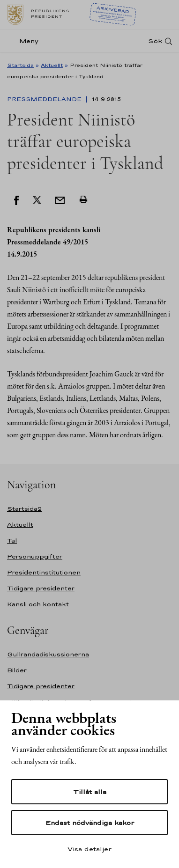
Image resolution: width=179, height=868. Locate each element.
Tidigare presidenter (41, 588)
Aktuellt (52, 65)
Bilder (17, 670)
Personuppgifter (35, 556)
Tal (12, 541)
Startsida (20, 65)
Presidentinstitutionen (44, 572)
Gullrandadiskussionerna (48, 654)
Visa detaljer (89, 849)
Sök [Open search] (155, 41)
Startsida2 (24, 509)
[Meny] (26, 41)
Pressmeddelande (45, 99)
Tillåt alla (90, 792)
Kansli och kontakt (38, 604)
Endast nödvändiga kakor (90, 823)
